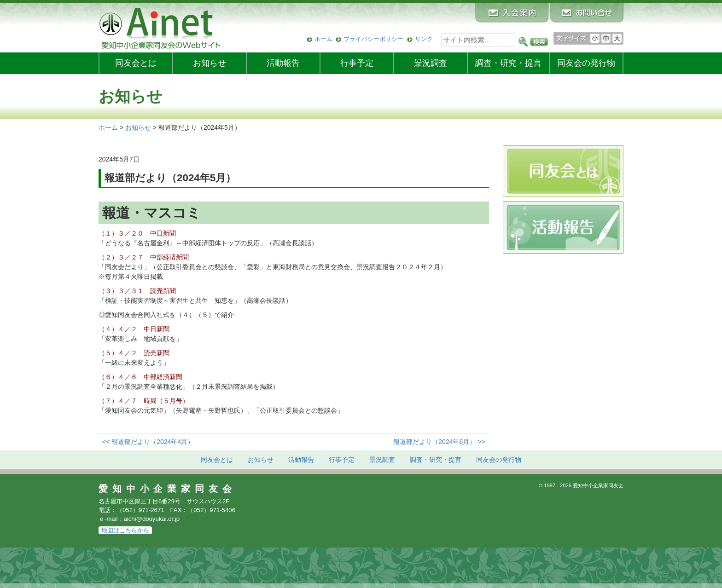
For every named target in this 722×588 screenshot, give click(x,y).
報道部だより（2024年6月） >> (439, 442)
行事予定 (357, 63)
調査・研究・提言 (508, 63)
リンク (424, 39)
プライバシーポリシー (373, 39)
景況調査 (431, 63)
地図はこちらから (125, 530)
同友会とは (136, 63)
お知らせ (210, 63)
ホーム (323, 39)
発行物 (586, 63)
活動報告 (283, 63)
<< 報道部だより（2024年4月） (148, 442)
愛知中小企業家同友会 (167, 489)
